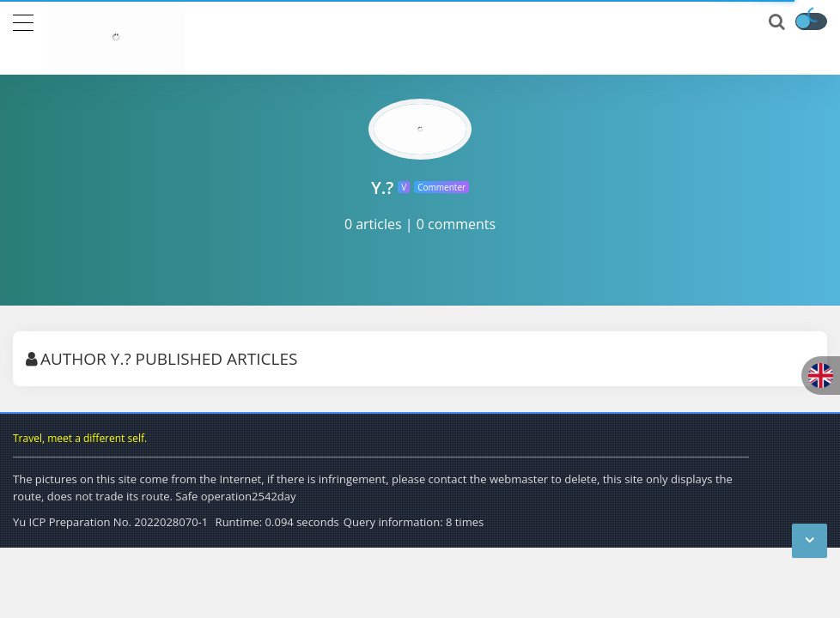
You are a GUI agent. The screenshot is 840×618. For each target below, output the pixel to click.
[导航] (23, 21)
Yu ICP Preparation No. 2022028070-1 (110, 522)
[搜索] (778, 22)
